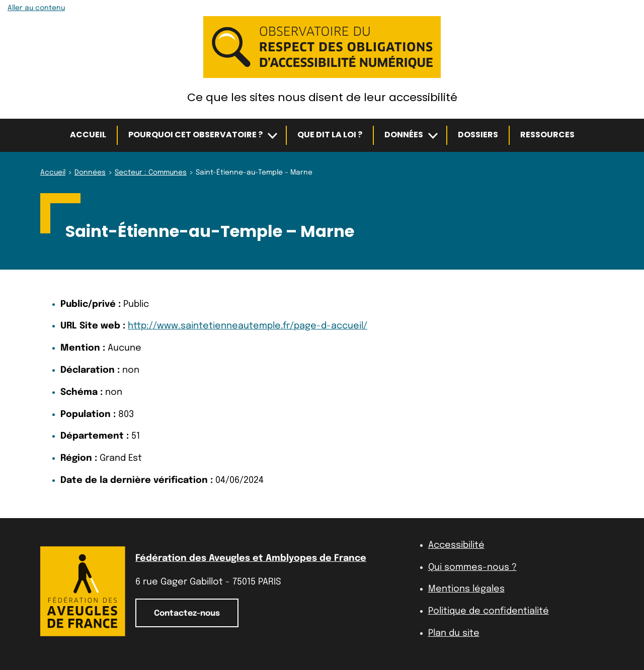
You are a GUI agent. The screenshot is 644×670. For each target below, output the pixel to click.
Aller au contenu (36, 8)
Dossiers (478, 135)
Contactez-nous (187, 613)
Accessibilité (456, 545)
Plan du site (454, 633)
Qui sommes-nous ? (472, 567)
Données (404, 135)
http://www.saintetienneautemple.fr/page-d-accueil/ (248, 326)
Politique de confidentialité (489, 611)
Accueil (88, 135)
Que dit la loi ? (330, 135)
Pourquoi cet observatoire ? (195, 135)
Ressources (547, 135)
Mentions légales (466, 589)
